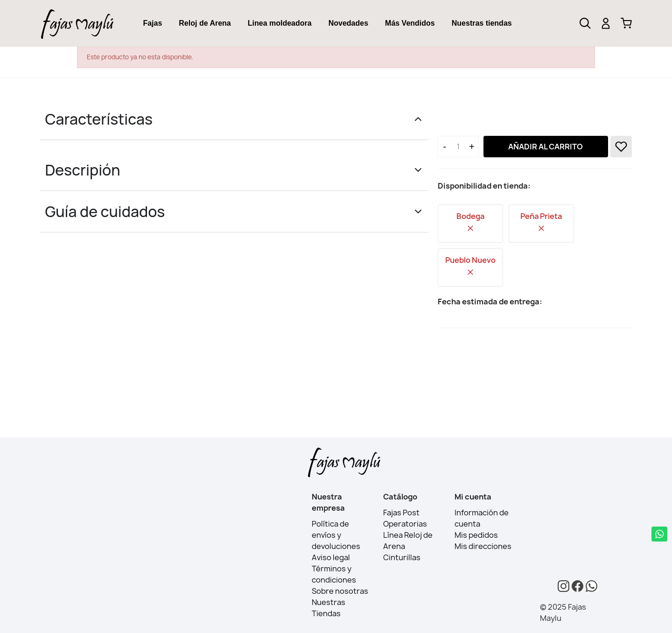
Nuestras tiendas (482, 23)
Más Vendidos (410, 23)
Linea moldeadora (280, 23)
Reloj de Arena (205, 23)
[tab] (152, 23)
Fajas (152, 23)
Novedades (348, 23)
